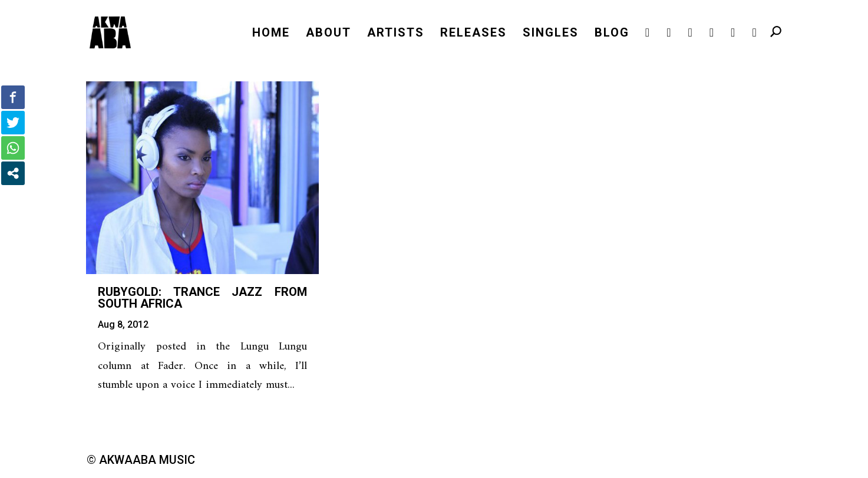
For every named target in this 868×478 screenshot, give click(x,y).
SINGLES (551, 34)
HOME (271, 34)
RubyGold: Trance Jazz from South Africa (202, 298)
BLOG (612, 34)
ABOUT (329, 34)
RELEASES (473, 34)
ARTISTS (396, 34)
